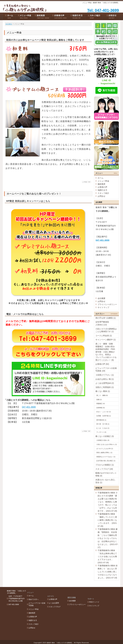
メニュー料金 (103, 181)
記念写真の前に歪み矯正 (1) (106, 461)
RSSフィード (102, 594)
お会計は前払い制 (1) (105, 379)
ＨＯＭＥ (9, 24)
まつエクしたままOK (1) (105, 449)
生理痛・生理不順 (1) (104, 416)
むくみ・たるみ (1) (103, 428)
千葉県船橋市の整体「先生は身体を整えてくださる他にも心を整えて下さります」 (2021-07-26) (107, 556)
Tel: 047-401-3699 (103, 10)
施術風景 (101, 184)
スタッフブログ (58, 601)
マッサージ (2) (101, 432)
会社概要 (101, 298)
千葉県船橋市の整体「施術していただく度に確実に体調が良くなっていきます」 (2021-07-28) (107, 520)
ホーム (101, 178)
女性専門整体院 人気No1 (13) (106, 323)
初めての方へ (36, 598)
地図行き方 (102, 190)
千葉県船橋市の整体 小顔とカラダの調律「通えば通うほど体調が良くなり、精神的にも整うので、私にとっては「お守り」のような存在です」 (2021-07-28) (108, 502)
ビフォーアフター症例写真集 (39, 603)
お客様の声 (102, 187)
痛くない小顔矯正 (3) (105, 436)
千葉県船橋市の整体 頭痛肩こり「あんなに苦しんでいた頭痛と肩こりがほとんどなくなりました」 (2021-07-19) (108, 572)
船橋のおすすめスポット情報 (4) (106, 474)
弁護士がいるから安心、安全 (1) (106, 481)
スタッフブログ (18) (104, 469)
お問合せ (101, 196)
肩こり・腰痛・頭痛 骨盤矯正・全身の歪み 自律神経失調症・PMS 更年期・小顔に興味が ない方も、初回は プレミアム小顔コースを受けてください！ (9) (107, 352)
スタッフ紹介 (103, 193)
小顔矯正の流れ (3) (103, 440)
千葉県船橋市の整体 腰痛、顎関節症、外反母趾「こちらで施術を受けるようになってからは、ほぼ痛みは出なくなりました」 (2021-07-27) (108, 538)
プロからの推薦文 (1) (105, 465)
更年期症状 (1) (101, 420)
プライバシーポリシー (107, 304)
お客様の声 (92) (102, 364)
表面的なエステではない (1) (106, 457)
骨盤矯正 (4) (101, 404)
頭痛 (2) (99, 400)
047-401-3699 (29, 407)
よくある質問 (58, 598)
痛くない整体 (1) (103, 391)
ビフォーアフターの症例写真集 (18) (106, 370)
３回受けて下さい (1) (105, 375)
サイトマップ (103, 307)
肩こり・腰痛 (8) (102, 395)
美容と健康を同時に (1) (104, 453)
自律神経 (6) (101, 408)
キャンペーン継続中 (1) (106, 340)
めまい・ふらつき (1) (104, 412)
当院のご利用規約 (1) (105, 387)
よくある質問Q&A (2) (105, 383)
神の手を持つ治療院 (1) (106, 318)
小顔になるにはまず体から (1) (107, 444)
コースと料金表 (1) (104, 336)
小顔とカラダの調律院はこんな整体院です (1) (106, 330)
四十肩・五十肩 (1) (103, 424)
